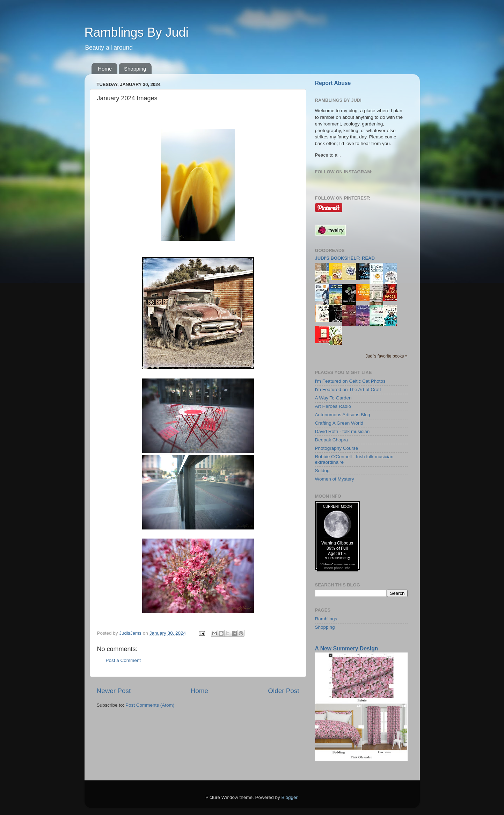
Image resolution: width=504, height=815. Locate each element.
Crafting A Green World (339, 423)
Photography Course (337, 448)
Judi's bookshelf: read (345, 258)
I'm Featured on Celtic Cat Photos (350, 381)
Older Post (283, 691)
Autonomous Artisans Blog (343, 415)
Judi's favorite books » (387, 356)
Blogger (290, 797)
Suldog (322, 471)
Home (105, 69)
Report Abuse (333, 83)
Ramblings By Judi (137, 32)
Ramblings (326, 619)
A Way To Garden (333, 398)
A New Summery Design (347, 648)
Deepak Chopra (332, 440)
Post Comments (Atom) (150, 705)
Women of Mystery (335, 479)
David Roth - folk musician (342, 431)
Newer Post (114, 691)
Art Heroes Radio (333, 406)
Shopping (135, 69)
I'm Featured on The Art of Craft (348, 390)
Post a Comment (123, 660)
